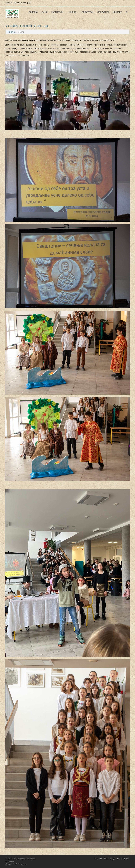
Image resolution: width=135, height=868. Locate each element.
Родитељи (88, 12)
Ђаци (44, 12)
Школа (73, 12)
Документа (103, 12)
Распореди (58, 12)
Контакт (117, 12)
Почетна (33, 12)
